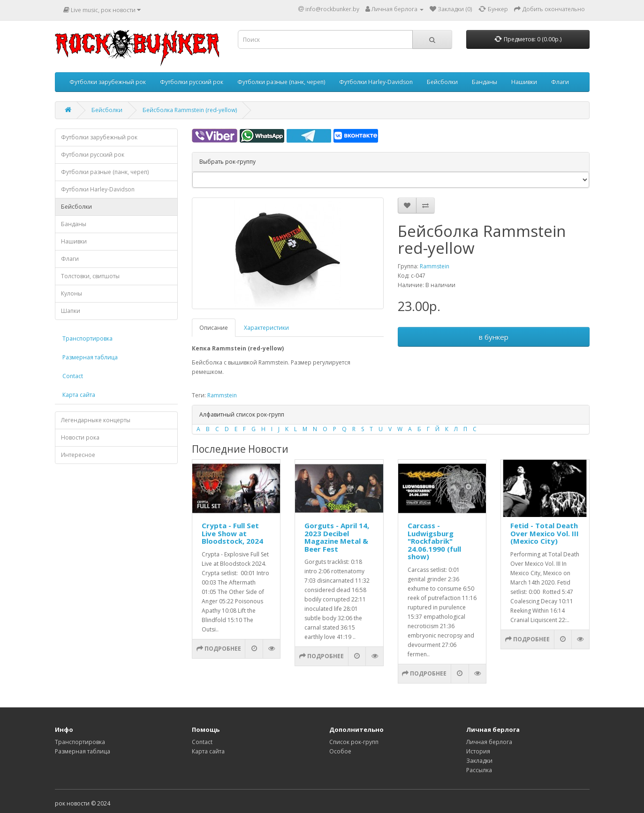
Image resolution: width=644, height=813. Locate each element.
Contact (73, 376)
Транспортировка (87, 338)
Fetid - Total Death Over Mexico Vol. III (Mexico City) (545, 533)
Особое (340, 751)
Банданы (485, 82)
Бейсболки (442, 82)
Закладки (479, 761)
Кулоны (72, 293)
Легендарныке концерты (96, 420)
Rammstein (435, 266)
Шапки (71, 311)
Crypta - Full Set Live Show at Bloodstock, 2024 (232, 533)
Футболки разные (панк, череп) (281, 82)
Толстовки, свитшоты (90, 276)
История (478, 751)
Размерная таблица (90, 357)
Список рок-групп (354, 742)
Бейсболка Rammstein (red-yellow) (190, 110)
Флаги (560, 82)
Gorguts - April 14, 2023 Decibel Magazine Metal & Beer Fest (337, 537)
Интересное (78, 455)
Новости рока (80, 437)
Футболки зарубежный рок (108, 82)
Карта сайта (79, 395)
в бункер (494, 337)
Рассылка (479, 770)
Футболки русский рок (192, 82)
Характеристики (266, 328)
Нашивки (524, 82)
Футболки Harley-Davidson (376, 82)
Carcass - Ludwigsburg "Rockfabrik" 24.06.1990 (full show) (434, 541)
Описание (214, 328)
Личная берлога (489, 742)
